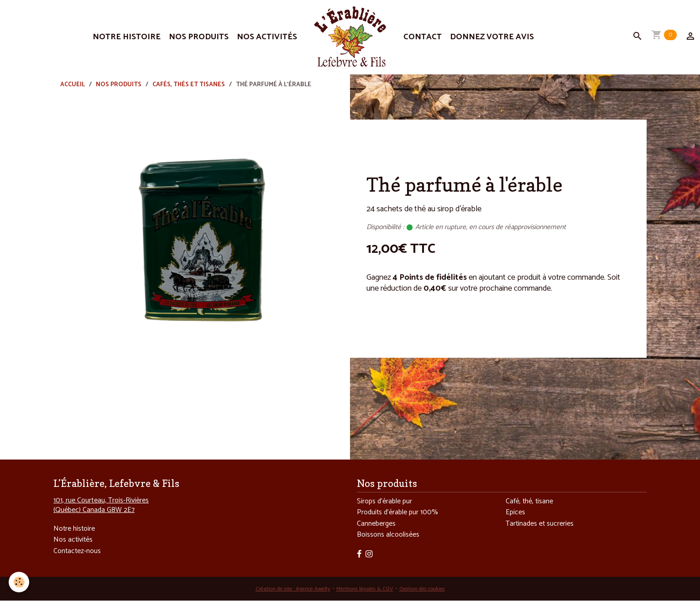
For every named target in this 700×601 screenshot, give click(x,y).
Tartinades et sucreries (540, 525)
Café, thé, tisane (530, 502)
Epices (516, 513)
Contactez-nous (78, 551)
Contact (423, 37)
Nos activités (267, 37)
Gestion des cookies (427, 590)
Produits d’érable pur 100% (399, 513)
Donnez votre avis (492, 37)
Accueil (73, 84)
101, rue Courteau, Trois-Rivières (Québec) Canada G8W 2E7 (101, 505)
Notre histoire (127, 37)
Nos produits (199, 37)
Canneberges (377, 525)
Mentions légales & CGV (364, 590)
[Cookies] (19, 582)
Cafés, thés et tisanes (189, 84)
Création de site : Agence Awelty (288, 590)
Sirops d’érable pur (385, 502)
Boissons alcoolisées (388, 536)
